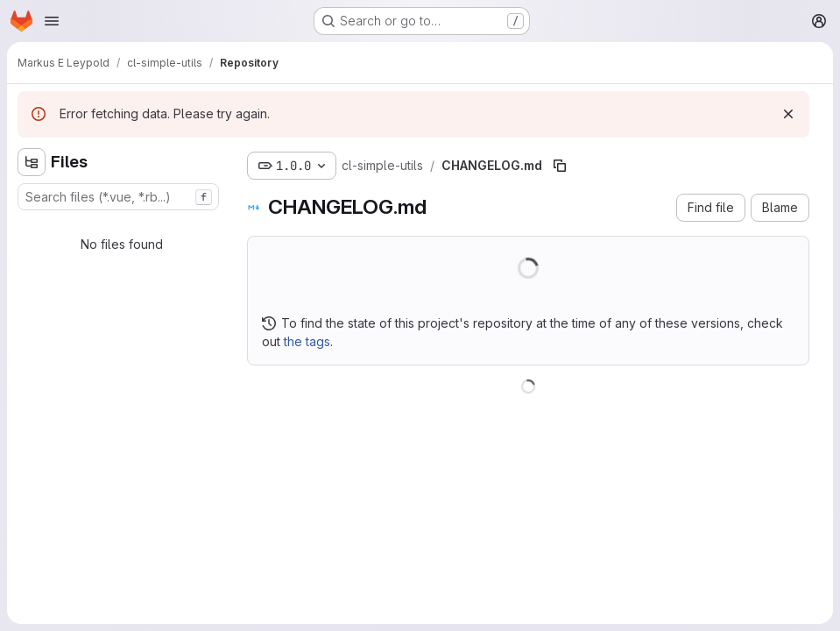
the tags (307, 341)
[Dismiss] (788, 114)
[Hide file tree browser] (32, 162)
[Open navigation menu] (52, 21)
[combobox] (118, 197)
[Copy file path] (560, 166)
